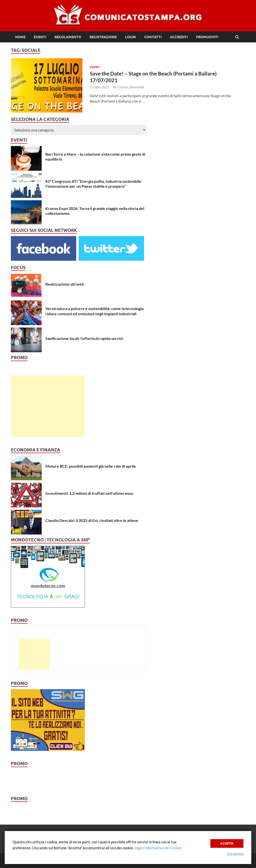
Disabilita (235, 854)
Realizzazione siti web (65, 284)
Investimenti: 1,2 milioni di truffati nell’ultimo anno (89, 493)
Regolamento (68, 37)
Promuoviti (207, 37)
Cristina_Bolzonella (131, 87)
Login (130, 37)
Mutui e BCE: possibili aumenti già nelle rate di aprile (91, 466)
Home (20, 37)
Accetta (227, 843)
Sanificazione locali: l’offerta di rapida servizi (84, 338)
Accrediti (179, 37)
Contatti (153, 37)
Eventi (40, 37)
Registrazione (103, 37)
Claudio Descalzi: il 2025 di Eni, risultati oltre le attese (92, 520)
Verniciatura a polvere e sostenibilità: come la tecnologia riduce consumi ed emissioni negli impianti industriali (94, 311)
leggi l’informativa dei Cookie (158, 848)
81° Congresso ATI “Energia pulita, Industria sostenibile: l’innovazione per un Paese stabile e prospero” (94, 184)
